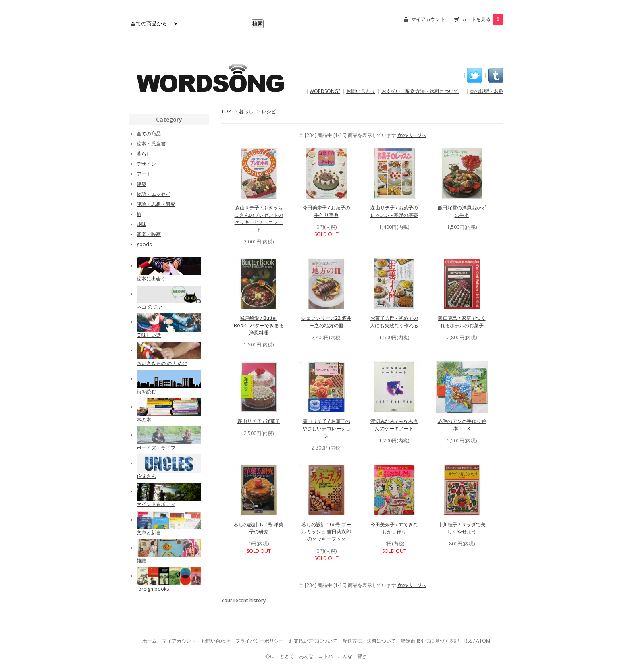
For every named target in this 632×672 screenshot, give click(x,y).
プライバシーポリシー (260, 641)
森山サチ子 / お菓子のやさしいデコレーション (326, 428)
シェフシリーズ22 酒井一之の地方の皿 (326, 322)
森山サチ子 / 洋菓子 (259, 421)
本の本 (144, 420)
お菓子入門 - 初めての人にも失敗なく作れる (394, 322)
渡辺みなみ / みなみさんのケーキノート (394, 425)
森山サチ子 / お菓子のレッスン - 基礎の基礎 (394, 211)
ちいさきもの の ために (162, 363)
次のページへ (412, 135)
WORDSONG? (325, 91)
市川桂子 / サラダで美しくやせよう (462, 528)
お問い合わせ (361, 91)
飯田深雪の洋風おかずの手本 (462, 211)
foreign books (153, 589)
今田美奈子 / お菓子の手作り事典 (326, 211)
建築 (141, 184)
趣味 (141, 224)
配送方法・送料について (369, 641)
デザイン (146, 164)
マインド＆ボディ (156, 504)
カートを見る (482, 19)
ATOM (483, 641)
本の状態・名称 (486, 91)
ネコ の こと (150, 307)
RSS (468, 641)
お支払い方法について (313, 641)
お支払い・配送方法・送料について (420, 91)
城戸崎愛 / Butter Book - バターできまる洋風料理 (259, 325)
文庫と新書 (149, 532)
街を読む (146, 391)
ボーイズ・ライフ (156, 448)
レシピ (269, 111)
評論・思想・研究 (156, 204)
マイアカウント (428, 19)
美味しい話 (149, 335)
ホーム (150, 641)
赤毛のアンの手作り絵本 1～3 (462, 425)
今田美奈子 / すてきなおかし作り (394, 528)
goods (144, 244)
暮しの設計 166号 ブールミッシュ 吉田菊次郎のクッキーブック (326, 532)
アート (144, 174)
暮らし (246, 111)
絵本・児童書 (151, 144)
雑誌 (141, 561)
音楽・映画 (149, 234)
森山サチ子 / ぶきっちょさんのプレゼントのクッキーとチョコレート (259, 219)
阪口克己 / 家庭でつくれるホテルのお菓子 (462, 322)
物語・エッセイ (154, 194)
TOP (226, 111)
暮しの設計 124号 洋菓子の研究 (259, 528)
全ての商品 (149, 134)
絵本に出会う (151, 279)
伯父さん (146, 476)
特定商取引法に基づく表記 (430, 641)
